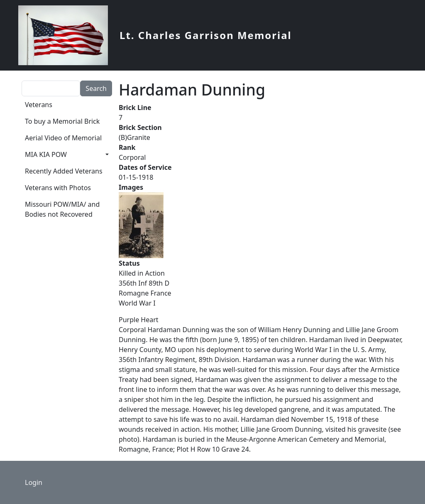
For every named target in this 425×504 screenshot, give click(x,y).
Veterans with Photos (58, 188)
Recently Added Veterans (64, 171)
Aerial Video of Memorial (63, 138)
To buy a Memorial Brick (62, 121)
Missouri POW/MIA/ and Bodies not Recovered (62, 209)
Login (34, 482)
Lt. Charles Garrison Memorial (206, 35)
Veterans (39, 105)
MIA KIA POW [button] (46, 154)
